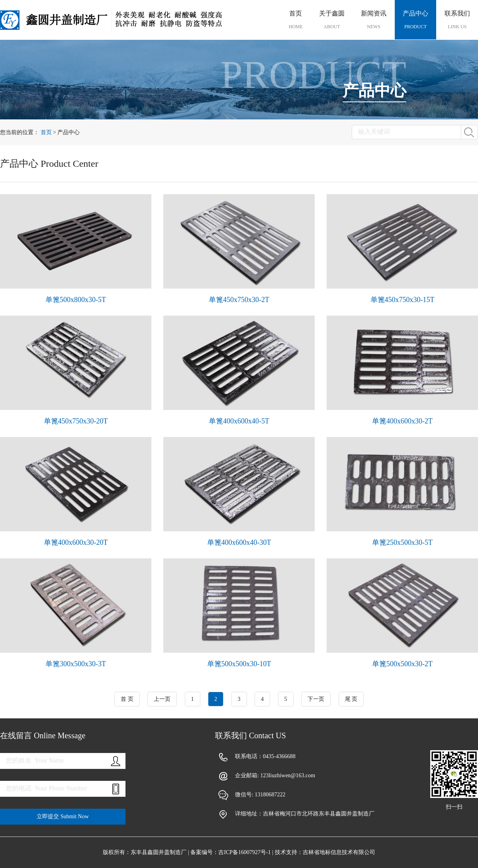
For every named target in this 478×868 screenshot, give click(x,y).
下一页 (316, 699)
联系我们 (457, 20)
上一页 (162, 699)
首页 (296, 20)
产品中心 (415, 20)
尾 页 (351, 699)
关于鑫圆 (332, 20)
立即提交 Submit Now (63, 816)
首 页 (127, 699)
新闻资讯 (374, 20)
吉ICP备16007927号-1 (244, 852)
